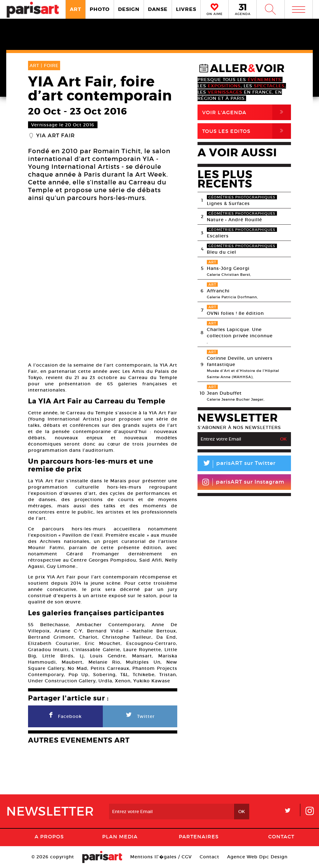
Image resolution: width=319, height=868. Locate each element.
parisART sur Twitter (237, 464)
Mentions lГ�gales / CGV (161, 857)
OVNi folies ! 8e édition (235, 313)
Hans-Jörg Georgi (228, 268)
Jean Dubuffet (224, 393)
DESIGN (129, 9)
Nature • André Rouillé (234, 220)
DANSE (158, 9)
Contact (281, 836)
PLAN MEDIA (120, 836)
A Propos (49, 836)
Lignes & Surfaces (228, 203)
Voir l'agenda (247, 112)
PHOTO (100, 9)
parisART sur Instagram (243, 482)
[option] (103, 283)
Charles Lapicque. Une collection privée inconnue (240, 333)
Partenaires (199, 836)
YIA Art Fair (55, 136)
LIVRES (186, 9)
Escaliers (218, 236)
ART (76, 9)
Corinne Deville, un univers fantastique (240, 361)
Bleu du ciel (221, 252)
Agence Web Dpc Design (257, 857)
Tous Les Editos (247, 131)
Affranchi (218, 291)
